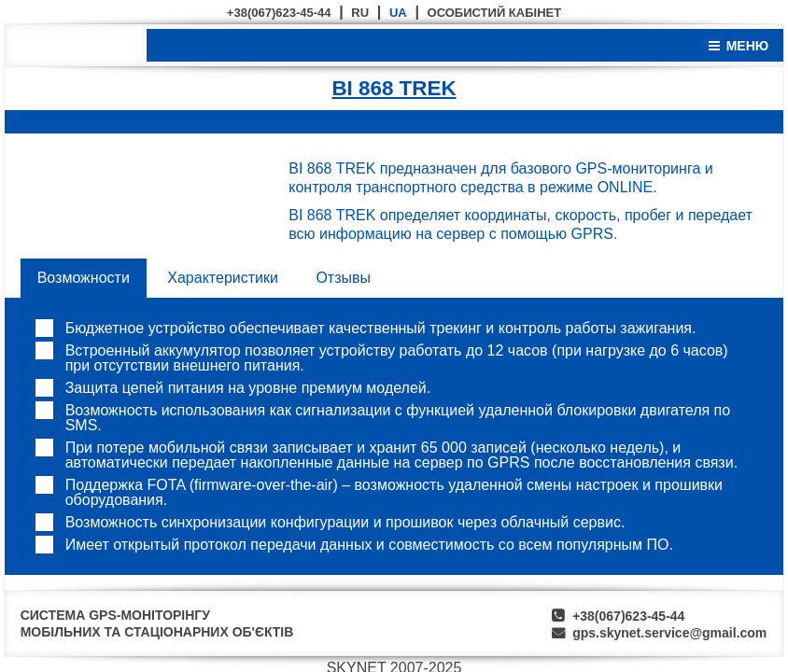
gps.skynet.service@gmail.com (669, 633)
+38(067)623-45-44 (279, 13)
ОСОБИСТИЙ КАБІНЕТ (495, 13)
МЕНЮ (748, 46)
